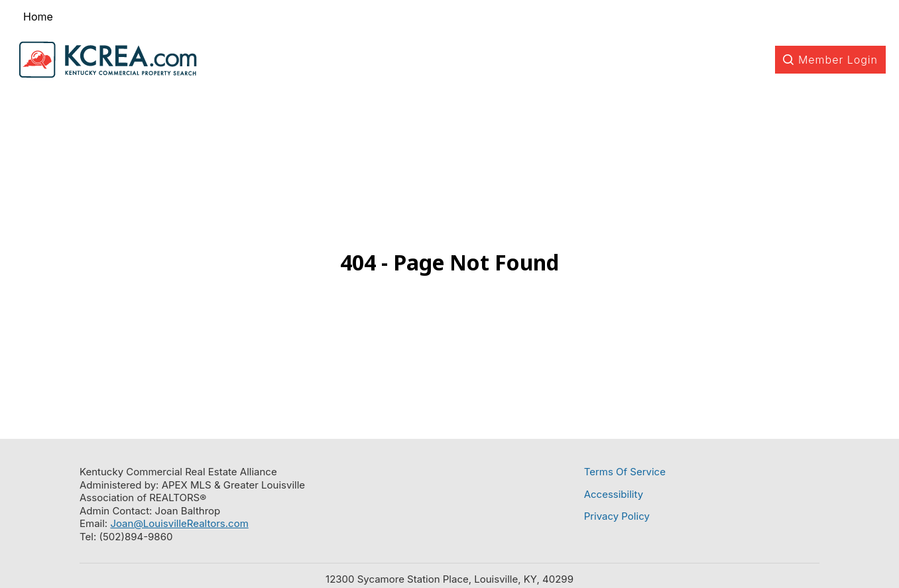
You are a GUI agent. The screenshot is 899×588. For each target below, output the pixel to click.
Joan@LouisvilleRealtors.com (179, 523)
